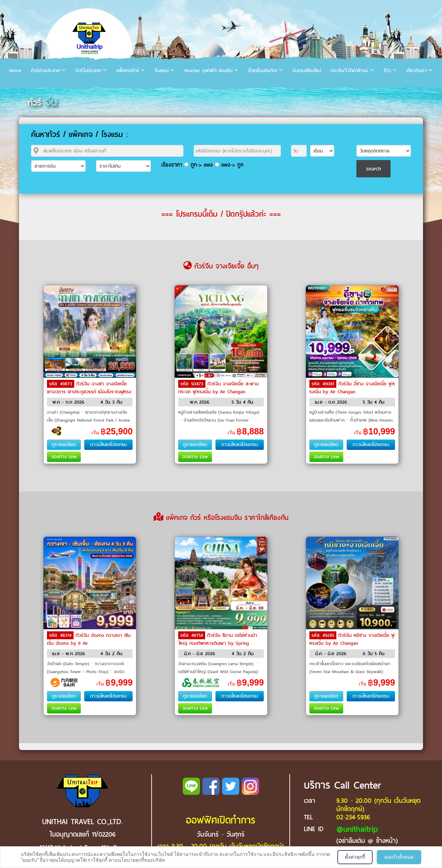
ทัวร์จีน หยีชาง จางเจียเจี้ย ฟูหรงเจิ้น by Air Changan (352, 639)
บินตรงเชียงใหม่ (307, 71)
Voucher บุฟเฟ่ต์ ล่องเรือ (208, 71)
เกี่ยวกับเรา (417, 71)
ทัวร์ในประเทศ (88, 71)
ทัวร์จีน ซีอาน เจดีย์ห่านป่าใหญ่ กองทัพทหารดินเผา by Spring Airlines (218, 643)
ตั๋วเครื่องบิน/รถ (262, 71)
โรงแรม (162, 71)
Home (15, 71)
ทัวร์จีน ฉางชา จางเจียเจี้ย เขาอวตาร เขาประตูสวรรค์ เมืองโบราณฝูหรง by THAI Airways (89, 391)
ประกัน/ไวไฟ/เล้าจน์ (349, 71)
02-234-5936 (353, 817)
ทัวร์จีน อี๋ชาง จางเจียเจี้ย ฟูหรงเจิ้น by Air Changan (352, 388)
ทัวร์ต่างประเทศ (45, 71)
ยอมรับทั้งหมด (399, 857)
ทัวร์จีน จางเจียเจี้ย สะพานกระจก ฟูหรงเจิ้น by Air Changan (218, 388)
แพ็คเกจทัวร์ (128, 71)
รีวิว (387, 71)
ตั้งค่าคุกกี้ (355, 857)
